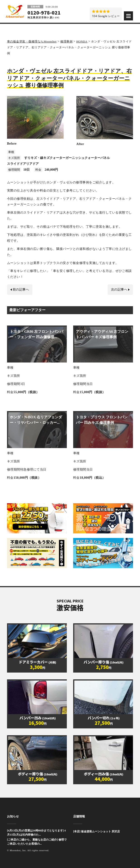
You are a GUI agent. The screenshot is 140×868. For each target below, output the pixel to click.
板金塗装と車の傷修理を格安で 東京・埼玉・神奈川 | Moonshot (15, 11)
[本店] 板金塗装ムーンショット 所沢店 (97, 831)
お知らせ (13, 816)
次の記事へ (119, 290)
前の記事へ (21, 290)
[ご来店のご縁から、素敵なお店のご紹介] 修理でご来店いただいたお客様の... (37, 842)
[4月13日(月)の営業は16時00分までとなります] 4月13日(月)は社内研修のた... (36, 833)
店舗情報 (79, 816)
